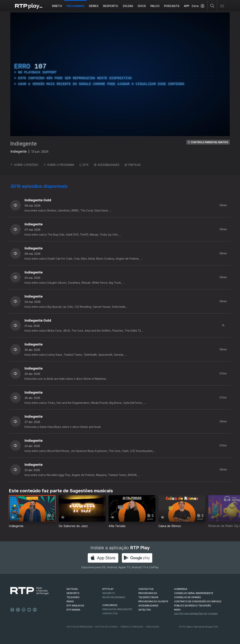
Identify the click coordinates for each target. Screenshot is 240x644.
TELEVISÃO (73, 597)
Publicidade (153, 627)
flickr (35, 610)
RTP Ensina (73, 610)
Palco (155, 6)
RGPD (177, 610)
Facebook (12, 610)
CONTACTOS (146, 589)
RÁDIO (70, 601)
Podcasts (172, 6)
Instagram (24, 610)
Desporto (111, 6)
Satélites (145, 610)
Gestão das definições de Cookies (196, 614)
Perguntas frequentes (117, 609)
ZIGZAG (128, 6)
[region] (120, 74)
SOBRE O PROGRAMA (59, 165)
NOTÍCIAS (72, 589)
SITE (84, 165)
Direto (57, 6)
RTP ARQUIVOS (75, 606)
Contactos (110, 613)
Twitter (18, 610)
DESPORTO (73, 593)
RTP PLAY (108, 589)
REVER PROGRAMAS (114, 597)
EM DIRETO (109, 593)
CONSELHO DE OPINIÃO (188, 597)
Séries (94, 6)
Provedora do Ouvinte (153, 601)
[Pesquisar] (212, 6)
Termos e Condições (132, 627)
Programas (75, 6)
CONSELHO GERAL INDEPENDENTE (194, 593)
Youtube (29, 610)
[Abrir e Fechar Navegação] (222, 6)
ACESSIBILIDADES (107, 165)
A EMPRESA (181, 589)
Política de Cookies (106, 627)
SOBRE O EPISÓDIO (24, 165)
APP (187, 6)
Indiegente (24, 144)
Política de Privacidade (79, 627)
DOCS (142, 6)
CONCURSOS (110, 605)
